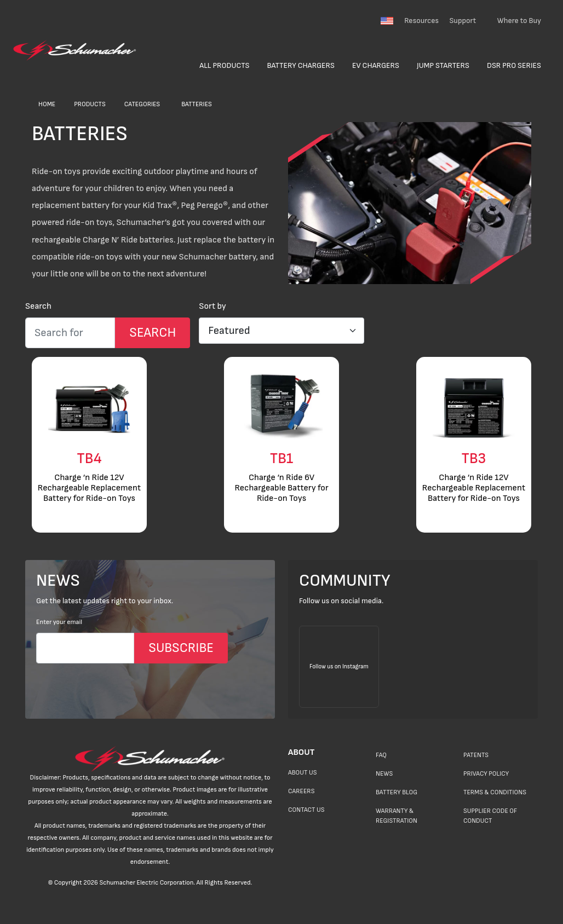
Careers (301, 791)
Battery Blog (397, 792)
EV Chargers (376, 65)
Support (463, 21)
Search (38, 306)
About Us (303, 773)
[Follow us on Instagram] (339, 667)
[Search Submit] (153, 333)
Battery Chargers (301, 65)
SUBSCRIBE (181, 648)
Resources (421, 21)
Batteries (197, 104)
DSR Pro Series (514, 65)
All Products (224, 65)
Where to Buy (519, 21)
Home (47, 104)
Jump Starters (443, 65)
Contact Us (306, 810)
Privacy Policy (486, 774)
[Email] (85, 648)
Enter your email (59, 622)
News (384, 774)
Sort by (212, 306)
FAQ (381, 755)
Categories (142, 104)
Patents (476, 755)
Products (90, 104)
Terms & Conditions (495, 792)
